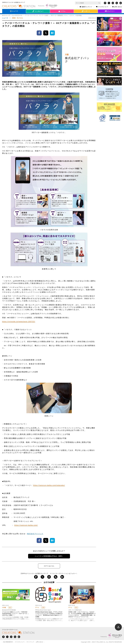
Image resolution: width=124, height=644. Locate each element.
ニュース (5, 18)
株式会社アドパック (35, 534)
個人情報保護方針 (8, 642)
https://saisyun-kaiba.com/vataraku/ (49, 485)
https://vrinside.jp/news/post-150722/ (19, 322)
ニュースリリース (17, 15)
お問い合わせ (117, 7)
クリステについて (102, 7)
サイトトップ (6, 15)
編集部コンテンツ (86, 7)
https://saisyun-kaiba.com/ (26, 525)
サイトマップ (30, 642)
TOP (118, 627)
